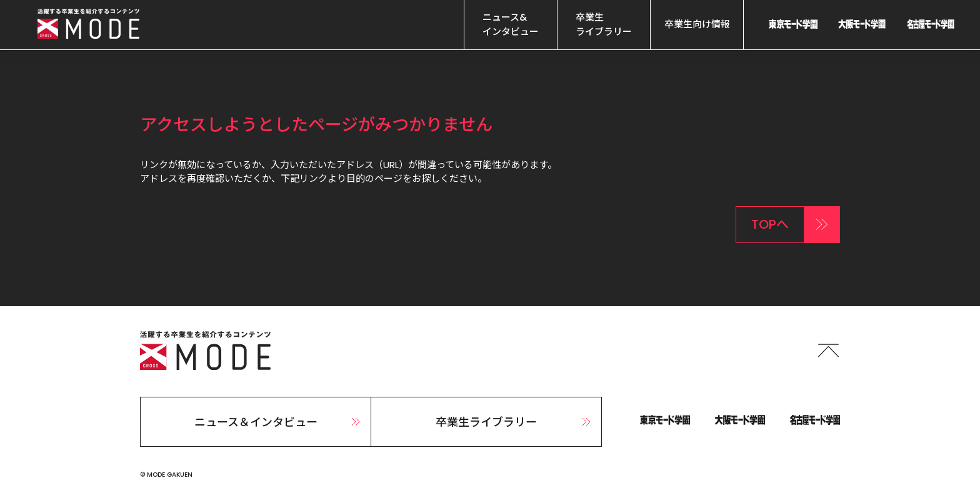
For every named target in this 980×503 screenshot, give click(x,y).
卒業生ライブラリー (515, 422)
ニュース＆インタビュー (279, 422)
